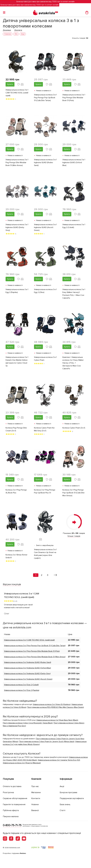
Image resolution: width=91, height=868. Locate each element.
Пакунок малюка (11, 816)
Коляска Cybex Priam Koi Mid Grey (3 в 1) (44, 429)
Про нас (35, 786)
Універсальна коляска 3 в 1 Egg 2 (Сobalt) (74, 226)
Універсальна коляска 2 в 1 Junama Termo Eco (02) (59, 760)
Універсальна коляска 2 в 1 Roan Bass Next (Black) (57, 720)
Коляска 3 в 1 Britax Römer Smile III (16, 556)
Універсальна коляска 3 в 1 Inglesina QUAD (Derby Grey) (17, 227)
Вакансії (35, 810)
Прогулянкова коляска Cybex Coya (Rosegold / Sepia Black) (28, 723)
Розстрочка (8, 792)
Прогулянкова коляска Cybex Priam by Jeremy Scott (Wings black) (47, 742)
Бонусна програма (68, 792)
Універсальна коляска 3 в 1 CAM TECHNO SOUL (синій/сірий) (17, 93)
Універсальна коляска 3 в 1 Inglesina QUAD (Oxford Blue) (74, 162)
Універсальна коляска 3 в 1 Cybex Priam (45, 359)
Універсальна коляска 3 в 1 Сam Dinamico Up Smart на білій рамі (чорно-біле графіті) (45, 554)
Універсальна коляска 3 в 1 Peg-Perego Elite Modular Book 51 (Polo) (74, 98)
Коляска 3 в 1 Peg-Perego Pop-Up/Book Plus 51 (45, 491)
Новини (35, 804)
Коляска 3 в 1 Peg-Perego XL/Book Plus (16, 491)
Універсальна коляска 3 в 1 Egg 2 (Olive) (45, 291)
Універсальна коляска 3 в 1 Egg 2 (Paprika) (17, 291)
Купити (10, 84)
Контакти (36, 798)
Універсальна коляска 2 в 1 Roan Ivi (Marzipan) (22, 763)
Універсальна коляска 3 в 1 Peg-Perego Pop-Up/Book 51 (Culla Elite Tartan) (45, 98)
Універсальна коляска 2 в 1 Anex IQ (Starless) (52, 704)
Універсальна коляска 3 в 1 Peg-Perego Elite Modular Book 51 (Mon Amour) (17, 162)
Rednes (23, 853)
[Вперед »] (55, 575)
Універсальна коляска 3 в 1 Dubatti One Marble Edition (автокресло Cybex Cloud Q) (17, 361)
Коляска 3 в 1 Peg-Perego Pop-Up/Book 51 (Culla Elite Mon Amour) (73, 493)
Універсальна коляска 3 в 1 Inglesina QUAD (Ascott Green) (45, 227)
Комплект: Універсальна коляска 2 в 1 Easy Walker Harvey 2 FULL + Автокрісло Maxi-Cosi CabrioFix (73, 363)
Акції (62, 786)
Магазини (36, 792)
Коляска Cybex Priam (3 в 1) (74, 428)
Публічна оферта (11, 810)
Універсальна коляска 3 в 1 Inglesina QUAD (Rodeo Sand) (45, 162)
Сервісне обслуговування (15, 798)
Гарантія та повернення (14, 804)
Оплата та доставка (12, 786)
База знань (65, 804)
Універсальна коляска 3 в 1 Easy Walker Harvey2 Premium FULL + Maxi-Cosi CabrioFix (74, 294)
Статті (63, 810)
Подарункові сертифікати (72, 798)
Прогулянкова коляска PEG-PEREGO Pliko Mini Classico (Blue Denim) (56, 707)
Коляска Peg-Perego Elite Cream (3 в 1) (16, 429)
